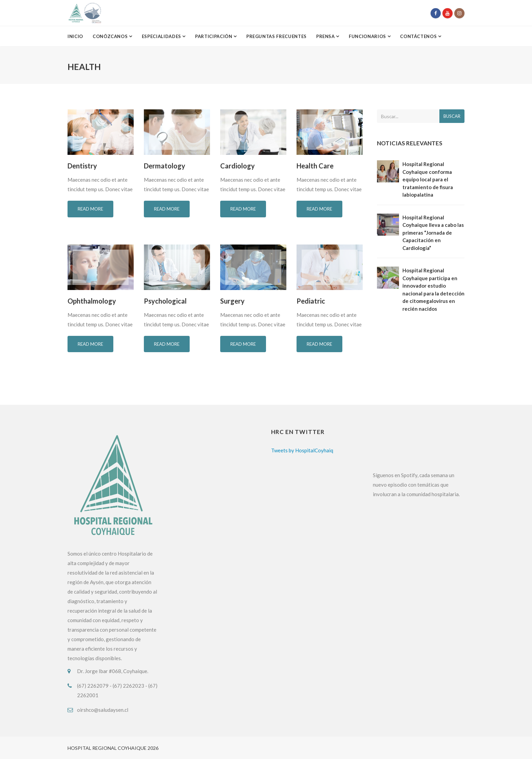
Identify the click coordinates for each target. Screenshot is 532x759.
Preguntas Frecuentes (277, 36)
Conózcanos (111, 36)
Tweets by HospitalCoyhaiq (302, 450)
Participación (214, 36)
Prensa (326, 36)
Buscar (452, 116)
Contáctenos (419, 36)
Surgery (232, 301)
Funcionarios (368, 36)
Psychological (165, 301)
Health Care (315, 166)
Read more (90, 209)
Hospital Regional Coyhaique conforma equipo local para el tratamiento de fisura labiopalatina (428, 179)
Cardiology (237, 166)
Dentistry (82, 166)
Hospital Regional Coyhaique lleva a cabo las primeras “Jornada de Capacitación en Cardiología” (433, 233)
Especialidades (162, 36)
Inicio (75, 36)
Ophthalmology (92, 301)
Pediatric (311, 301)
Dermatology (165, 166)
